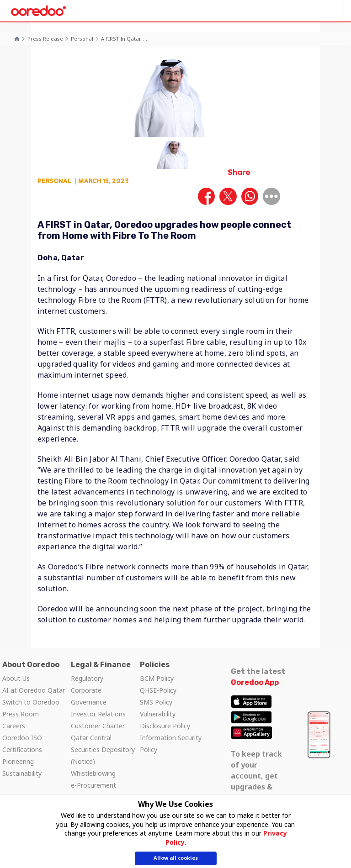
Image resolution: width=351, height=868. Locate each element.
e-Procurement (93, 785)
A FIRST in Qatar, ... (124, 39)
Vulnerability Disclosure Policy (165, 720)
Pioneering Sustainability (22, 767)
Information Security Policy (171, 744)
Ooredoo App (255, 682)
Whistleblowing (93, 773)
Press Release (45, 39)
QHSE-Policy (158, 690)
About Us (16, 678)
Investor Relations (98, 714)
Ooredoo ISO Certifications (22, 744)
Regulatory (87, 678)
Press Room (21, 714)
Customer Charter (98, 726)
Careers (14, 726)
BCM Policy (157, 678)
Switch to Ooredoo (31, 702)
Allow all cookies (176, 859)
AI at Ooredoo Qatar (34, 690)
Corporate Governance (89, 696)
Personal (82, 39)
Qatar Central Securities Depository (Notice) (103, 750)
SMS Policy (156, 702)
